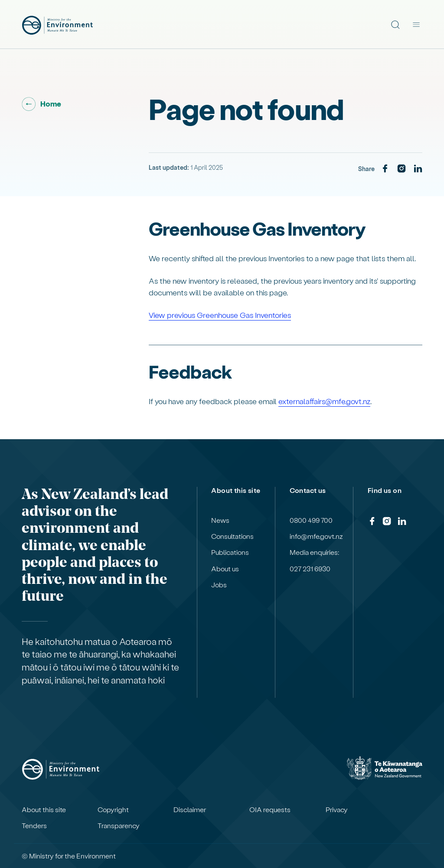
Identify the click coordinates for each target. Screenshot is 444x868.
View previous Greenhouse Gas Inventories (220, 315)
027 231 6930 (310, 569)
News (220, 520)
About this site (44, 810)
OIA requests (270, 810)
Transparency (119, 826)
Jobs (219, 585)
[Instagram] (402, 169)
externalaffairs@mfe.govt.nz (324, 401)
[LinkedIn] (418, 169)
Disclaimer (190, 810)
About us (225, 569)
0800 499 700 (311, 520)
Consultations (232, 536)
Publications (230, 552)
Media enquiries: (314, 552)
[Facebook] (385, 169)
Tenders (34, 826)
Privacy (337, 810)
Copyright (113, 810)
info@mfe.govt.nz (316, 536)
